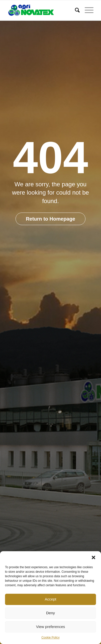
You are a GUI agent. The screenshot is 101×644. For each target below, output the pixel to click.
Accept (51, 599)
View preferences (51, 627)
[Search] (75, 10)
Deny (50, 613)
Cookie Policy (50, 637)
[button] (93, 557)
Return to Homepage (50, 219)
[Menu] (87, 10)
